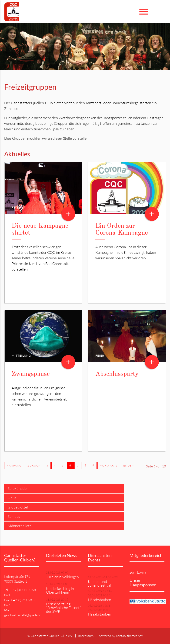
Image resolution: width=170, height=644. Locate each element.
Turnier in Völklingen (62, 577)
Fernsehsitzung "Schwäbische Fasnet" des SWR (63, 608)
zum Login (138, 572)
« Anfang (14, 465)
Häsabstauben (100, 600)
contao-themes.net (129, 636)
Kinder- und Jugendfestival (100, 583)
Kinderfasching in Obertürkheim (60, 590)
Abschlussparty (117, 374)
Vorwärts (109, 465)
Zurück (34, 465)
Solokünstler (18, 488)
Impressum (86, 636)
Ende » (128, 465)
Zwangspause (31, 374)
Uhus (12, 498)
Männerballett (19, 526)
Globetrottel (18, 507)
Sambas (14, 516)
